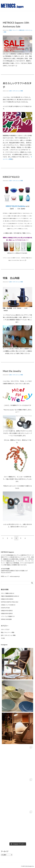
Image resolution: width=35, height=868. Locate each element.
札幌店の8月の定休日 (7, 613)
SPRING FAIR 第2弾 (6, 619)
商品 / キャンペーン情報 (16, 30)
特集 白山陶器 (11, 278)
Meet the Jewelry (12, 371)
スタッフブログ (5, 630)
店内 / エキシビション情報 (16, 91)
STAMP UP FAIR (5, 608)
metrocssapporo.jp (15, 576)
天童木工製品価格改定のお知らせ (10, 596)
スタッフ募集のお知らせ (8, 593)
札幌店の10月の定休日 (7, 599)
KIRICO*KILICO (11, 177)
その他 (3, 638)
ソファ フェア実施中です (8, 616)
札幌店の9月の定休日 (7, 611)
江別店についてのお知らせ (8, 605)
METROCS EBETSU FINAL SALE (10, 602)
